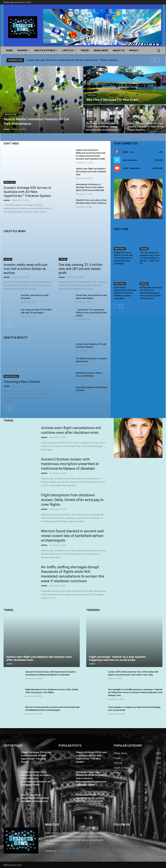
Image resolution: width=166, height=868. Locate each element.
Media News (10, 182)
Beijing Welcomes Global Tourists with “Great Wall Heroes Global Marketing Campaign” (123, 258)
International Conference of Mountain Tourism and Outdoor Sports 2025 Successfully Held (90, 187)
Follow (159, 160)
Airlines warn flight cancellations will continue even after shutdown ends (91, 172)
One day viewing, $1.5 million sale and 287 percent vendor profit (81, 269)
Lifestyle (92, 95)
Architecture (11, 115)
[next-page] (11, 219)
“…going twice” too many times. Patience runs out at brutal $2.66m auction (92, 313)
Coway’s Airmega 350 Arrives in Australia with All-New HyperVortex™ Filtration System (72, 60)
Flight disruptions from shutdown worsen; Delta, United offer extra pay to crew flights (72, 500)
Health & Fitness (11, 376)
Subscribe (157, 168)
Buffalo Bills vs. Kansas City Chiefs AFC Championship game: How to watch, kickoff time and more (151, 293)
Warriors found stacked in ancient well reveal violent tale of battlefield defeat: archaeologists (72, 536)
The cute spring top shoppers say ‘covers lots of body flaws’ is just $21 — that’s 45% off (150, 258)
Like (161, 152)
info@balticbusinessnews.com (73, 851)
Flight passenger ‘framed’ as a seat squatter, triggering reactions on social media (118, 658)
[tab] (83, 731)
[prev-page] (6, 219)
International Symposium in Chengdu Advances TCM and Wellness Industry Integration (125, 293)
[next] (157, 60)
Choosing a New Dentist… (23, 382)
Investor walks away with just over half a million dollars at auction (26, 269)
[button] (159, 50)
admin (7, 200)
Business (91, 119)
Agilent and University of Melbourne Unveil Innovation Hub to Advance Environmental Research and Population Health (36, 778)
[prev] (152, 60)
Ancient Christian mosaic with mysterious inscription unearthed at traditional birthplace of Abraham (70, 464)
